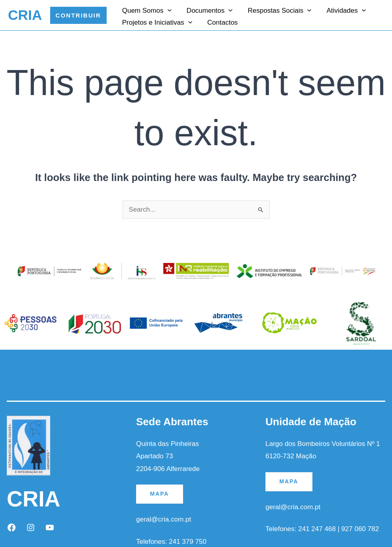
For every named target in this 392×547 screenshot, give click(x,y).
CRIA (25, 15)
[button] (78, 15)
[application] (167, 10)
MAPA (160, 494)
